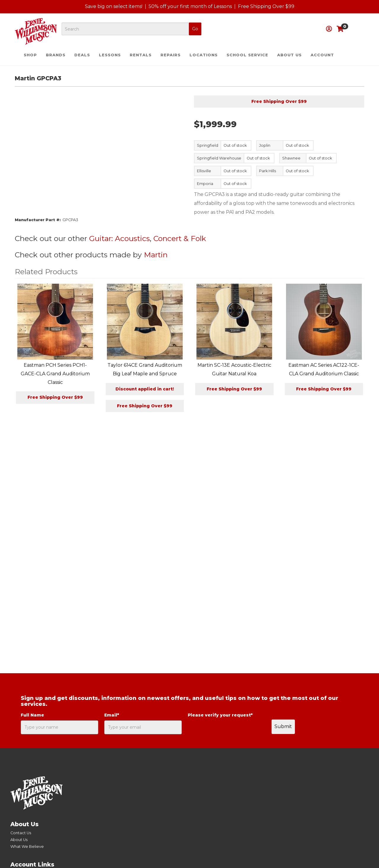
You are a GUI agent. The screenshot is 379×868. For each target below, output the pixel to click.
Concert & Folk (180, 238)
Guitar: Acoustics (119, 238)
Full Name (32, 715)
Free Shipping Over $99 (266, 6)
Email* (112, 715)
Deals (82, 55)
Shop (30, 55)
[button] (329, 29)
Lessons (110, 55)
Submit (283, 726)
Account (322, 55)
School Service (247, 55)
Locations (204, 55)
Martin (156, 255)
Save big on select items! (114, 6)
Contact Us (21, 833)
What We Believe (27, 847)
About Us (289, 55)
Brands (56, 55)
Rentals (141, 55)
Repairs (171, 55)
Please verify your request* (220, 715)
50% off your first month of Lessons (190, 6)
